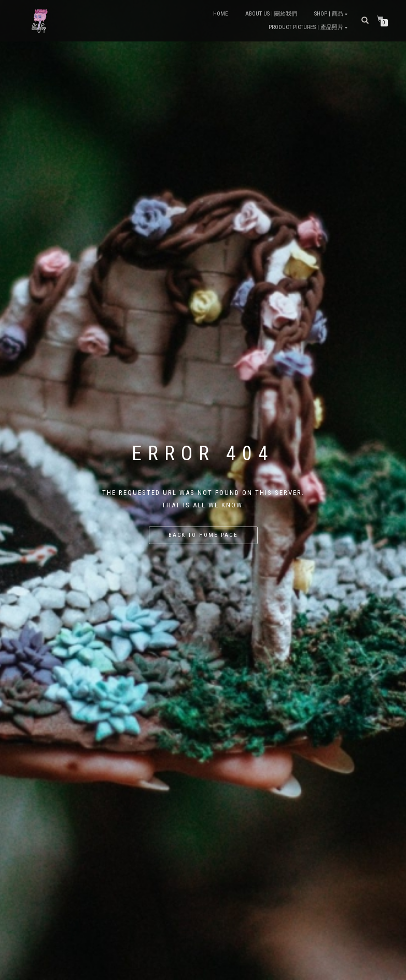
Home (221, 14)
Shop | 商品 (329, 14)
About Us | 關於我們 (271, 14)
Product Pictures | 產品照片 (306, 27)
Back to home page (203, 535)
